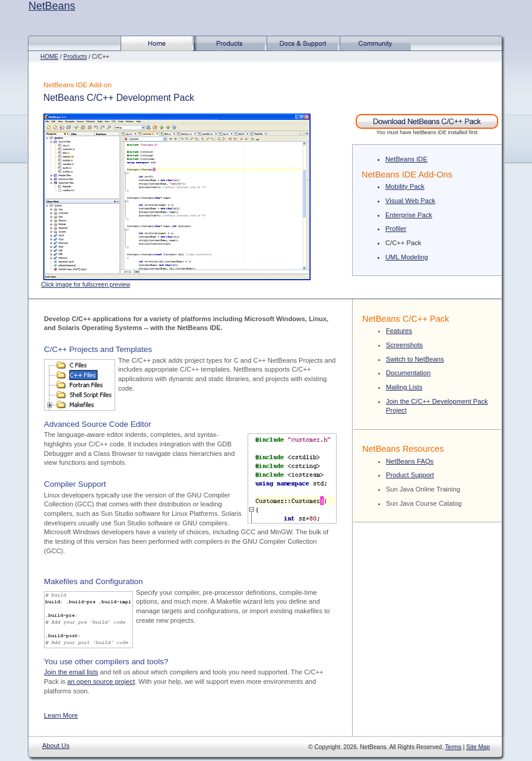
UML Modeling (407, 257)
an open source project (101, 681)
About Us (56, 746)
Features (399, 331)
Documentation (408, 373)
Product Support (410, 475)
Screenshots (404, 345)
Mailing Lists (404, 387)
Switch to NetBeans (415, 359)
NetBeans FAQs (410, 461)
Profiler (396, 229)
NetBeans (52, 6)
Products (75, 57)
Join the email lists (71, 672)
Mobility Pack (405, 186)
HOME (49, 57)
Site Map (478, 747)
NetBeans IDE (406, 159)
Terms (453, 747)
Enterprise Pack (409, 215)
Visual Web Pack (410, 201)
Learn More (61, 715)
